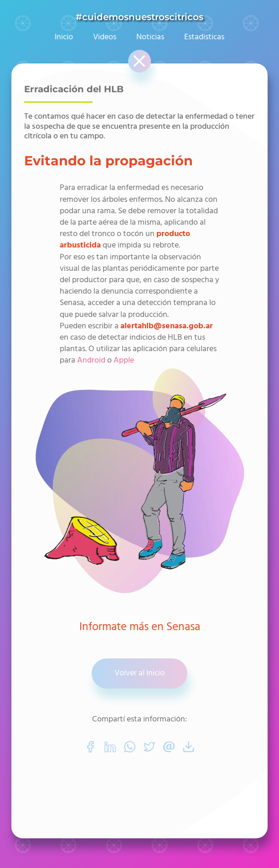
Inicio (64, 37)
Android (91, 360)
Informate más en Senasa (140, 628)
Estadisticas (204, 37)
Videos (105, 37)
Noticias (150, 37)
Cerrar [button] (139, 56)
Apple (124, 360)
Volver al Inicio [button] (139, 673)
